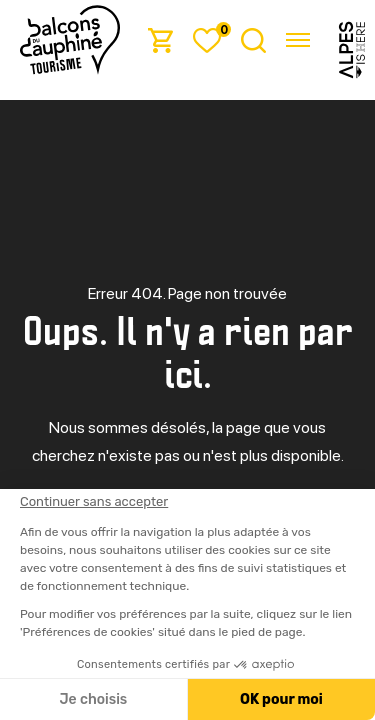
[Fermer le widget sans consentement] (92, 502)
